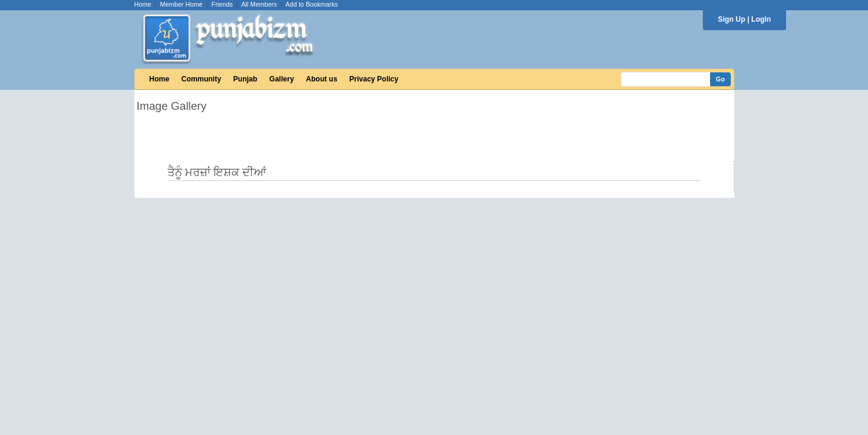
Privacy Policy (374, 79)
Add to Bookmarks (311, 4)
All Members (259, 4)
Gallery (282, 79)
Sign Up (731, 19)
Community (201, 79)
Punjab (245, 79)
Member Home (181, 4)
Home (143, 4)
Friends (222, 4)
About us (322, 79)
